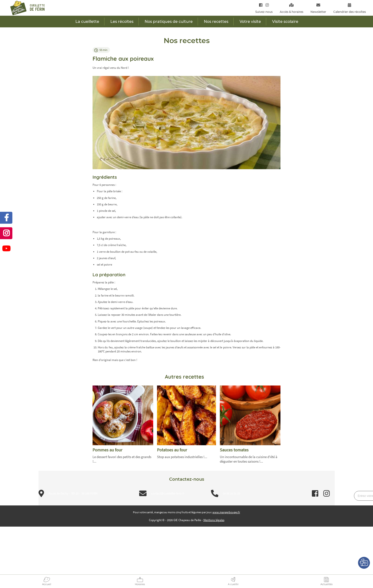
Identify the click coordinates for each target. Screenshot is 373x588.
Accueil (47, 584)
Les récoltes (122, 22)
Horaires (140, 584)
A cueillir (233, 584)
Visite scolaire (285, 22)
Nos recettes (216, 22)
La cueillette (87, 22)
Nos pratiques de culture (169, 22)
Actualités (326, 584)
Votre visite (250, 22)
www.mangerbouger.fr (226, 512)
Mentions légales (214, 520)
